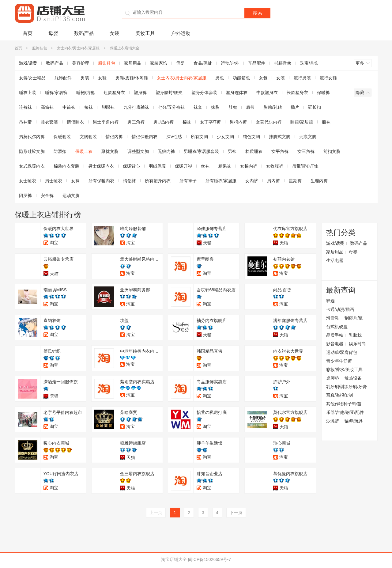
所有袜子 (188, 181)
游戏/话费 (28, 63)
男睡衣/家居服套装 (202, 151)
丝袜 (205, 166)
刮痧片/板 (354, 318)
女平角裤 (280, 151)
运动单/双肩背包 (342, 352)
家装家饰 (159, 63)
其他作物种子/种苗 (344, 404)
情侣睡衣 (75, 122)
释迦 (330, 301)
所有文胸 (199, 137)
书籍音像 (283, 63)
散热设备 (353, 378)
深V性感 (174, 137)
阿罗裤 (25, 195)
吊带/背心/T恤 (305, 166)
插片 (295, 107)
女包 (263, 78)
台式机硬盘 (337, 327)
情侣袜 (130, 181)
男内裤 (273, 181)
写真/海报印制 (340, 395)
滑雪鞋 (333, 318)
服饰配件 (63, 78)
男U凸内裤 (164, 122)
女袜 (75, 181)
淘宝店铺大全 (174, 559)
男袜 (232, 151)
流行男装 (302, 78)
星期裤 (295, 181)
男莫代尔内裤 (32, 137)
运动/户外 (230, 63)
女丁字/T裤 (210, 122)
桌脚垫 (333, 378)
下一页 (236, 513)
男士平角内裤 (106, 122)
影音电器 (335, 344)
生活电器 (335, 260)
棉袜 (187, 122)
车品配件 (257, 63)
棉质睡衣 (254, 151)
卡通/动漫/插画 (340, 309)
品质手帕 (335, 335)
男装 (85, 78)
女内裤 (252, 181)
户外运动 (181, 33)
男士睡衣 (54, 181)
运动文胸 (71, 195)
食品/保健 (203, 63)
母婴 (53, 33)
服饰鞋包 (40, 48)
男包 (220, 78)
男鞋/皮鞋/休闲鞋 (132, 78)
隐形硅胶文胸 (32, 151)
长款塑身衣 (297, 93)
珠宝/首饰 (309, 63)
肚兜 (233, 107)
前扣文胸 (332, 151)
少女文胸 (225, 137)
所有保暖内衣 (101, 181)
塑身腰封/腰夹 (169, 93)
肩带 (250, 107)
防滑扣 (60, 151)
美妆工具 (145, 33)
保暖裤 (323, 93)
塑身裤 (140, 93)
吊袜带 (25, 122)
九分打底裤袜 (136, 107)
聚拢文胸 (110, 151)
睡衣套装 (49, 122)
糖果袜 (225, 166)
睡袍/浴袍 (85, 93)
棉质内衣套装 (66, 166)
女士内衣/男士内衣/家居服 (78, 48)
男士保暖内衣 (101, 166)
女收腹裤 (275, 166)
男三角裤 (136, 122)
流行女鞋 (328, 78)
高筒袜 (47, 107)
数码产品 (84, 33)
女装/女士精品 (32, 78)
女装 (115, 33)
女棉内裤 (249, 166)
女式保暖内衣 (32, 166)
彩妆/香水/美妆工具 (345, 369)
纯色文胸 (251, 137)
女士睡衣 (28, 181)
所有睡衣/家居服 (221, 181)
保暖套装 (62, 137)
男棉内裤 (238, 122)
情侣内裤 (114, 137)
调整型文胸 (138, 151)
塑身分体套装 (204, 93)
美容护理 (81, 63)
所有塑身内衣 (158, 181)
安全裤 (47, 195)
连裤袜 (25, 107)
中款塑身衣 (267, 93)
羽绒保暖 (157, 166)
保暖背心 (131, 166)
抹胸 (215, 107)
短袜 (89, 107)
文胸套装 (88, 137)
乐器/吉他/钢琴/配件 (345, 412)
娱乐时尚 (357, 344)
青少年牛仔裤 (339, 361)
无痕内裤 (166, 151)
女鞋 (102, 78)
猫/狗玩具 (354, 421)
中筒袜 (69, 107)
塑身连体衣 (237, 93)
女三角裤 (306, 151)
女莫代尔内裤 (269, 122)
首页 (28, 33)
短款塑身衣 (114, 93)
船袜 (326, 122)
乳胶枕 (355, 335)
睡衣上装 (28, 93)
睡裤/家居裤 (56, 93)
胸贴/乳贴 (273, 107)
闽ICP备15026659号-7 (209, 559)
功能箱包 (241, 78)
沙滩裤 (333, 421)
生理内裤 (319, 181)
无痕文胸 (308, 137)
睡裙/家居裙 (302, 122)
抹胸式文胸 (280, 137)
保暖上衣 (84, 151)
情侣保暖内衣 (145, 137)
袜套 (198, 107)
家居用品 (133, 63)
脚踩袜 (108, 107)
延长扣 (315, 107)
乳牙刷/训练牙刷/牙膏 (347, 387)
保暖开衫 (183, 166)
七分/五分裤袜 (171, 107)
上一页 (156, 513)
